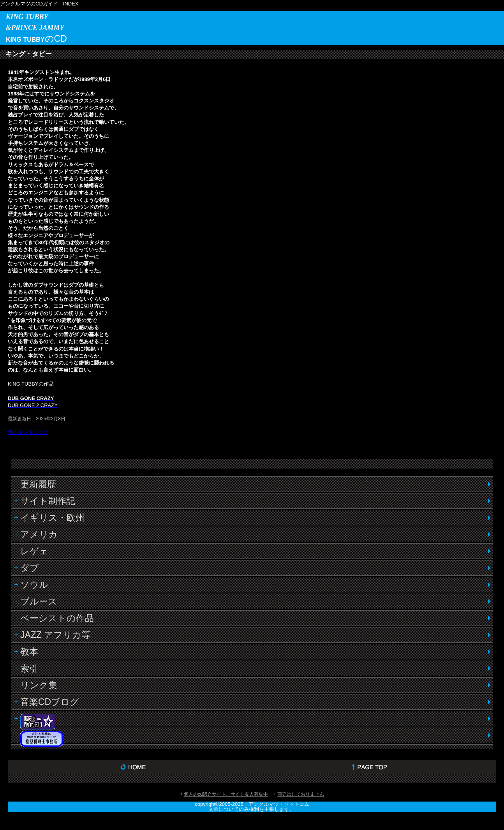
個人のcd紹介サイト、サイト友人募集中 (226, 794)
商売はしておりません (301, 794)
